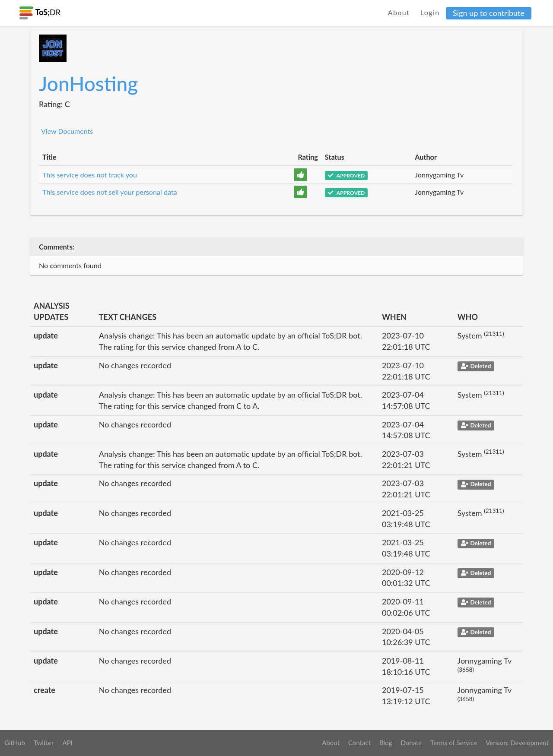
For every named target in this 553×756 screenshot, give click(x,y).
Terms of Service (454, 743)
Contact (359, 743)
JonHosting (88, 84)
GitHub (15, 743)
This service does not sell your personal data (110, 192)
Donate (411, 743)
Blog (386, 743)
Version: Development (517, 743)
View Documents (67, 131)
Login (430, 12)
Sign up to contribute (489, 13)
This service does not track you (90, 175)
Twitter (44, 743)
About (399, 12)
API (67, 743)
